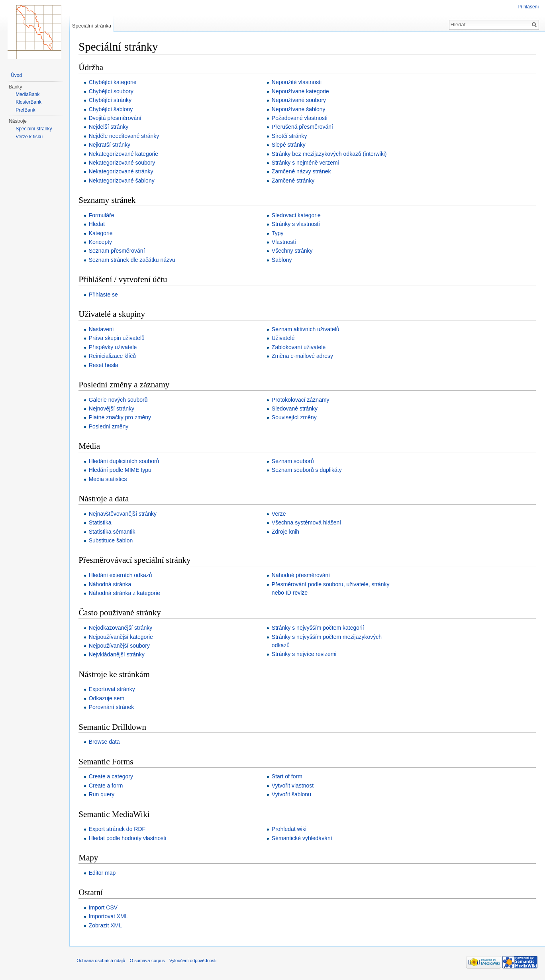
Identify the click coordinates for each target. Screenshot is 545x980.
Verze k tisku (29, 137)
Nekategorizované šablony (123, 181)
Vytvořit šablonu (292, 795)
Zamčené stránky (294, 181)
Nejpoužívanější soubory (121, 646)
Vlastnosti (285, 242)
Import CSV (104, 908)
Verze (280, 514)
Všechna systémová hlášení (307, 523)
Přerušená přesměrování (303, 127)
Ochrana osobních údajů (102, 962)
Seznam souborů (294, 462)
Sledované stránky (295, 409)
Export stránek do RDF (118, 829)
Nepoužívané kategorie (301, 91)
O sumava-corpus (149, 962)
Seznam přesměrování (118, 251)
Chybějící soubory (112, 91)
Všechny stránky (293, 251)
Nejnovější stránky (113, 409)
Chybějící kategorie (114, 82)
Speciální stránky (34, 129)
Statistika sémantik (113, 532)
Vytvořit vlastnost (293, 786)
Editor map (104, 873)
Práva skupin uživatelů (118, 338)
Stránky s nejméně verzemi (306, 163)
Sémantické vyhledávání (303, 838)
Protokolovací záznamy (301, 400)
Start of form (288, 777)
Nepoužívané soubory (300, 100)
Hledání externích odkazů (122, 575)
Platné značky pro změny (121, 418)
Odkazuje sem (108, 698)
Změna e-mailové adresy (303, 356)
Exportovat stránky (113, 689)
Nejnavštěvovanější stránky (124, 514)
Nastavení (103, 330)
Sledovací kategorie (297, 215)
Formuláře (103, 215)
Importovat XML (110, 917)
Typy (278, 233)
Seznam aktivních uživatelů (306, 330)
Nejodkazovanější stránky (122, 628)
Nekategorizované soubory (123, 163)
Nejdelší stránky (110, 127)
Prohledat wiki (290, 829)
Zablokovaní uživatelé (299, 347)
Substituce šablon (112, 541)
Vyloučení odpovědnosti (194, 962)
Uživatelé (284, 338)
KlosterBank (28, 102)
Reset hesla (105, 365)
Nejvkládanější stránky (118, 655)
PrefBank (25, 110)
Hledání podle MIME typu (121, 470)
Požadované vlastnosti (300, 118)
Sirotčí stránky (290, 136)
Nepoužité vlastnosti (297, 82)
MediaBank (27, 94)
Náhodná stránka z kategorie (126, 593)
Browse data (106, 742)
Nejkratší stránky (111, 145)
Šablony (283, 260)
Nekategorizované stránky (122, 172)
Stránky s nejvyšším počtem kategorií (319, 628)
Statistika (101, 523)
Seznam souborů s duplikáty (308, 470)
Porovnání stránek (113, 707)
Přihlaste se (105, 295)
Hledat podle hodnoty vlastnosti (129, 838)
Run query (103, 795)
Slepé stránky (289, 145)
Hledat (98, 224)
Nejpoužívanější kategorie (122, 637)
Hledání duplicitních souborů (125, 462)
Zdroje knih (286, 532)
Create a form (107, 786)
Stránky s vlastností (297, 224)
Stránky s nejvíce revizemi (305, 654)
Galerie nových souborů (120, 400)
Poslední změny (110, 427)
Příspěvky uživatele (114, 347)
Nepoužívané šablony (299, 109)
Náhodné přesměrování (302, 575)
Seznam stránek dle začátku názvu (133, 260)
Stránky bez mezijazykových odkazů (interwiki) (330, 154)
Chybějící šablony (112, 109)
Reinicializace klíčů (114, 356)
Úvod (16, 75)
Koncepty (102, 242)
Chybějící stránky (111, 100)
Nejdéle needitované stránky (125, 136)
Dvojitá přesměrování (116, 118)
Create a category (112, 777)
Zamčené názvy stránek (302, 172)
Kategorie (102, 233)
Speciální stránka (92, 26)
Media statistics (109, 479)
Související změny (295, 418)
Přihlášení (528, 7)
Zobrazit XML (107, 925)
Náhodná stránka (111, 584)
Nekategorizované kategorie (125, 154)
